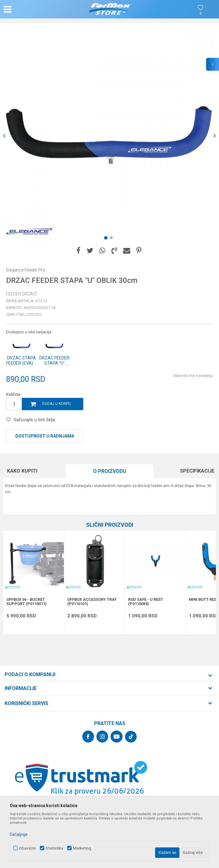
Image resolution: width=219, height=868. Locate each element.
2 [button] (112, 239)
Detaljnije (19, 834)
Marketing (82, 848)
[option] (109, 136)
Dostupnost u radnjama (45, 436)
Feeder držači (22, 294)
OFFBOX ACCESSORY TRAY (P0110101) (92, 602)
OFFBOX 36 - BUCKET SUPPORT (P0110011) (26, 602)
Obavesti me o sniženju (193, 376)
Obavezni (27, 848)
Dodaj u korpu (56, 404)
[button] (36, 9)
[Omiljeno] (201, 14)
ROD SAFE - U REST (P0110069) (146, 602)
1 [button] (107, 239)
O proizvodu (110, 471)
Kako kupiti (22, 471)
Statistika (55, 848)
